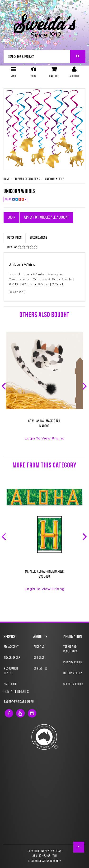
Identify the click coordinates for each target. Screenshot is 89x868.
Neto (58, 861)
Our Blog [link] (39, 658)
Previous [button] (4, 386)
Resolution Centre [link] (11, 671)
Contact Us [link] (41, 669)
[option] (44, 389)
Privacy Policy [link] (73, 663)
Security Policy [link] (73, 684)
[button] (79, 847)
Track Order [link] (12, 658)
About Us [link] (39, 647)
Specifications (39, 238)
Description (15, 238)
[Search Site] (78, 57)
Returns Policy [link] (73, 673)
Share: (16, 200)
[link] (9, 713)
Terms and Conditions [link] (70, 649)
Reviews (22, 247)
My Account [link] (11, 647)
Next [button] (85, 386)
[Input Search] (37, 57)
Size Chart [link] (11, 684)
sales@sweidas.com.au (19, 702)
